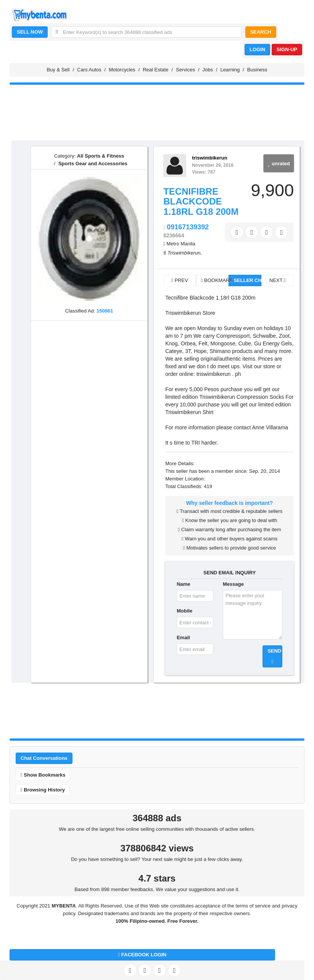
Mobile (184, 611)
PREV (180, 280)
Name (183, 584)
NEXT (278, 280)
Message (233, 584)
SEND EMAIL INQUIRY (229, 573)
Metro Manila (181, 244)
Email (183, 637)
